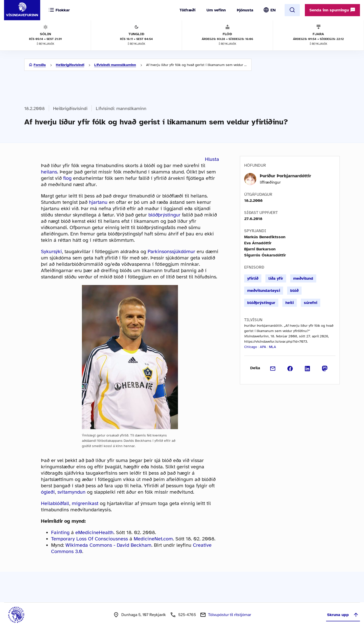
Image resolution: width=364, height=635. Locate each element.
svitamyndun (71, 492)
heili (290, 303)
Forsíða (40, 65)
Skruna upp (343, 615)
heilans (49, 172)
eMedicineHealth (94, 532)
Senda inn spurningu (332, 10)
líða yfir (276, 278)
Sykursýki (51, 251)
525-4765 (187, 615)
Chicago (251, 347)
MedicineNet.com (153, 539)
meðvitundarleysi (264, 291)
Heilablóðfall (55, 503)
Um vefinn (216, 10)
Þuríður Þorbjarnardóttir (286, 176)
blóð (294, 291)
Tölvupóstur (230, 615)
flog (67, 178)
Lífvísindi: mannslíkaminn (115, 65)
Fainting (60, 532)
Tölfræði (187, 10)
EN (273, 10)
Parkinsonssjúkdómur (171, 251)
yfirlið (253, 278)
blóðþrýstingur (164, 215)
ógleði (48, 492)
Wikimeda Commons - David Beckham (108, 545)
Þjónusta (245, 10)
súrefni (311, 303)
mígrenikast (85, 503)
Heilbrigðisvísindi (70, 65)
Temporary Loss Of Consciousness (89, 539)
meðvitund (303, 278)
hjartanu (98, 202)
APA (263, 347)
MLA (272, 347)
